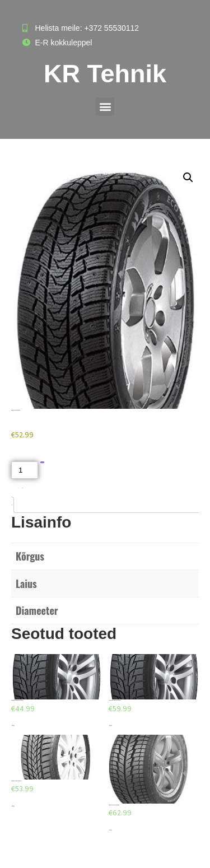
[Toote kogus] (25, 470)
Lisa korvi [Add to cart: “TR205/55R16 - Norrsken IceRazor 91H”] (13, 806)
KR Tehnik (105, 74)
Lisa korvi (42, 462)
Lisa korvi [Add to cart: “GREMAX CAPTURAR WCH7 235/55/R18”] (110, 830)
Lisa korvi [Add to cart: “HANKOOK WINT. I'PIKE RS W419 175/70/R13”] (13, 725)
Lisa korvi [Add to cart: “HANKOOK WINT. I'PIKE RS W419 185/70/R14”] (110, 725)
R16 (95, 602)
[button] (105, 107)
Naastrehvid (22, 488)
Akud (19, 488)
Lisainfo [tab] (11, 505)
